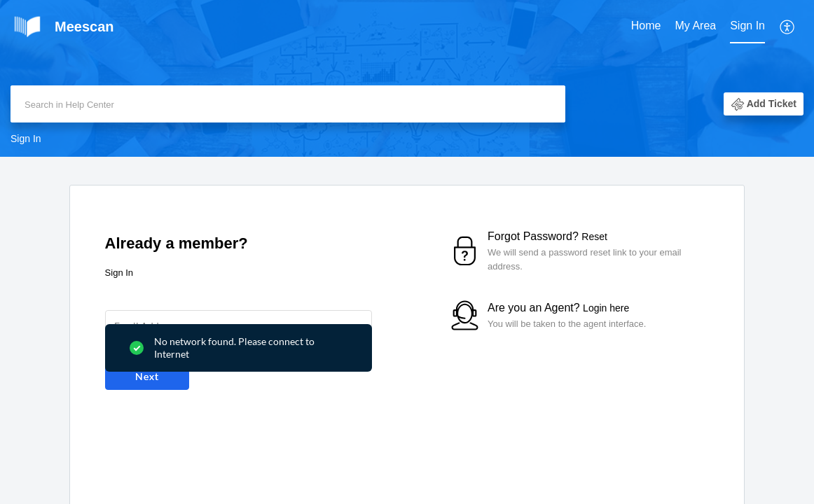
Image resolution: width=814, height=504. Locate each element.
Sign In (747, 26)
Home (646, 26)
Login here (606, 308)
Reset (594, 237)
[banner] (407, 78)
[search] (288, 104)
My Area (696, 26)
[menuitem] (646, 27)
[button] (788, 27)
